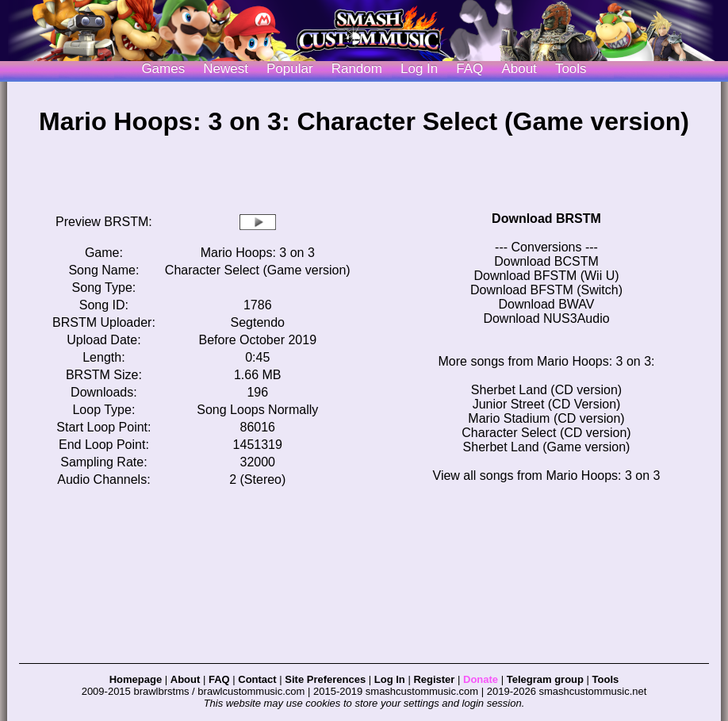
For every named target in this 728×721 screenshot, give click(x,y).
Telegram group (545, 679)
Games (163, 69)
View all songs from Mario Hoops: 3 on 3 (547, 476)
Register (434, 679)
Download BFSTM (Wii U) (546, 276)
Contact (257, 679)
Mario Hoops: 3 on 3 (258, 253)
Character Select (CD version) (546, 433)
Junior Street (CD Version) (547, 404)
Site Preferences (325, 679)
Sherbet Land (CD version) (546, 390)
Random (357, 69)
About (519, 69)
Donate (481, 679)
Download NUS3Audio (546, 318)
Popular (290, 69)
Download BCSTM (546, 261)
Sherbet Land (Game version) (547, 447)
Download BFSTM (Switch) (546, 290)
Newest (226, 69)
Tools (571, 69)
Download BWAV (547, 304)
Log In (390, 679)
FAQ (469, 69)
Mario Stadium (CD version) (546, 418)
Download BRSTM (546, 219)
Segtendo (258, 322)
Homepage (136, 679)
